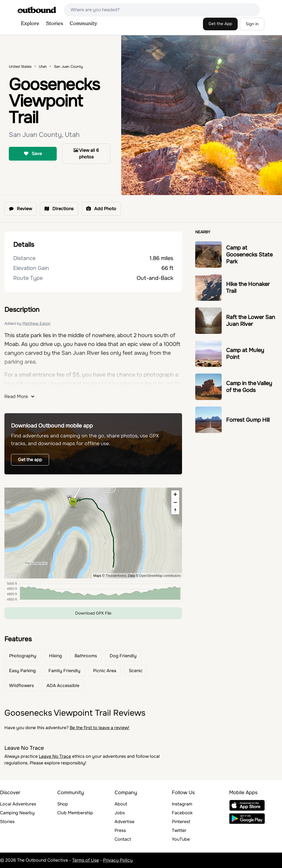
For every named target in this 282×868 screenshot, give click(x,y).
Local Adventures (18, 804)
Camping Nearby (17, 813)
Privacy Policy (118, 860)
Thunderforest (116, 576)
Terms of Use (86, 860)
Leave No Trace (55, 756)
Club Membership (75, 813)
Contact (123, 839)
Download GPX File (93, 613)
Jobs (120, 813)
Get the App (220, 24)
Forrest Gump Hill (248, 420)
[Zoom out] (175, 502)
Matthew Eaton (36, 323)
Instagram (182, 804)
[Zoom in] (175, 494)
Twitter (179, 830)
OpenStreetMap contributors (160, 576)
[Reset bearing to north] (175, 510)
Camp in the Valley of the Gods (249, 387)
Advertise (124, 822)
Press (120, 830)
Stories (55, 24)
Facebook (182, 813)
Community (83, 24)
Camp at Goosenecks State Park (249, 255)
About (121, 804)
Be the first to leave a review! (99, 728)
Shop (63, 804)
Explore (30, 24)
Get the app (30, 460)
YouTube (181, 839)
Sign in (252, 24)
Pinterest (181, 822)
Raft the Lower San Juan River (251, 321)
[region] (93, 533)
